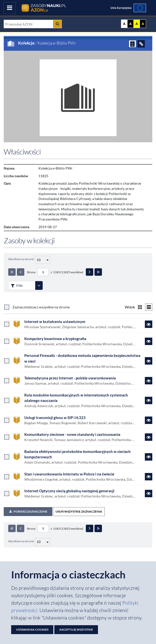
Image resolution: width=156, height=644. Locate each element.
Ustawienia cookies (32, 630)
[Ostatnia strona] (98, 272)
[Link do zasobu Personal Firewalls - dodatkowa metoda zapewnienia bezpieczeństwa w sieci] (149, 361)
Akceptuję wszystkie (76, 630)
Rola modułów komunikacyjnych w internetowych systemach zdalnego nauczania (76, 398)
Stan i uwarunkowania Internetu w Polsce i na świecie (69, 474)
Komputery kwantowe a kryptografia (55, 339)
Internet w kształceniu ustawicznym (55, 322)
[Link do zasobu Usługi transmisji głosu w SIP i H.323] (149, 420)
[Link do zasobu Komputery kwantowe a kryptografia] (149, 341)
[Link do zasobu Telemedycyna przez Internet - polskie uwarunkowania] (149, 381)
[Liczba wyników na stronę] (43, 542)
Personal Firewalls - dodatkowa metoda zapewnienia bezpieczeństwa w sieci (82, 358)
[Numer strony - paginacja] (43, 272)
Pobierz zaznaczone (28, 511)
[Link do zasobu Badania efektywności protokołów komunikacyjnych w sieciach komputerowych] (149, 457)
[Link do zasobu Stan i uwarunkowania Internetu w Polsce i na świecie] (149, 477)
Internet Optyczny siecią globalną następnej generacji (69, 491)
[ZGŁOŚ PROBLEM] (132, 44)
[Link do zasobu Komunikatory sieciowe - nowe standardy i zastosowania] (149, 437)
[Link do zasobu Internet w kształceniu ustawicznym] (149, 324)
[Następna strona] (90, 272)
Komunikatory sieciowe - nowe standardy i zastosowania (72, 434)
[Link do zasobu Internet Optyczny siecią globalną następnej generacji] (149, 494)
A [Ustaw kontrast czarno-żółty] (143, 24)
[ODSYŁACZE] (141, 44)
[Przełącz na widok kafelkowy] (140, 307)
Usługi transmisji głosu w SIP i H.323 (55, 418)
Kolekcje (26, 43)
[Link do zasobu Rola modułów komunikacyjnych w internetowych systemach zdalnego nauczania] (149, 400)
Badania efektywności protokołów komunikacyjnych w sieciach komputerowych (78, 454)
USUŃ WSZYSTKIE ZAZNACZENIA (79, 511)
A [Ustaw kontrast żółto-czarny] (137, 24)
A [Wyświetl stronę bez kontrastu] (124, 24)
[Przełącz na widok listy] (149, 307)
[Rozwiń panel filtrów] (39, 285)
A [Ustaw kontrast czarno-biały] (130, 24)
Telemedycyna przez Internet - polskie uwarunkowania (70, 378)
